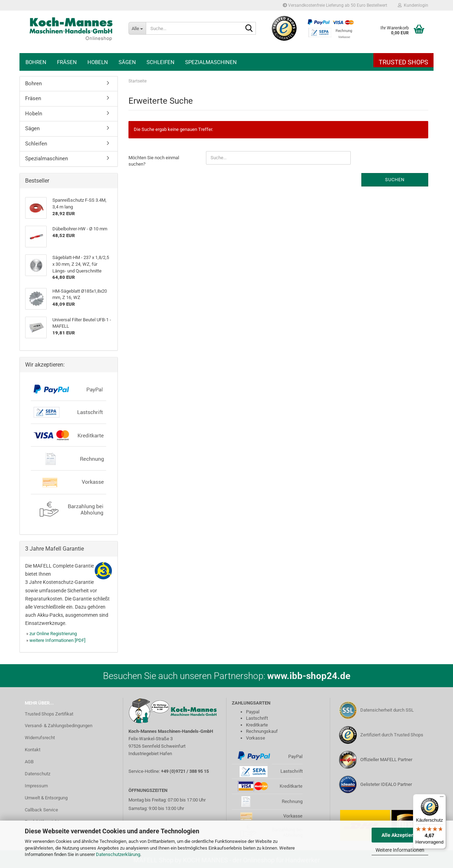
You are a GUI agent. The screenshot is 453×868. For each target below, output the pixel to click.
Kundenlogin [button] (413, 5)
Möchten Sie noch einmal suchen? (154, 161)
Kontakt (33, 750)
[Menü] (442, 798)
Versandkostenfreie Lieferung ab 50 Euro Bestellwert (335, 5)
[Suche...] (137, 28)
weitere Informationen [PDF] (57, 640)
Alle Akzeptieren (400, 835)
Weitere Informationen (400, 850)
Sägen (127, 62)
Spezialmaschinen (211, 62)
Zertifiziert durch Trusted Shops (392, 735)
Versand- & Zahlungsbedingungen (59, 726)
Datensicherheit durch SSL (387, 710)
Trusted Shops (403, 62)
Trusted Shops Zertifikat (49, 714)
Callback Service (41, 810)
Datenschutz (38, 774)
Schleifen (160, 62)
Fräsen (67, 62)
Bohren (36, 62)
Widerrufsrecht (40, 738)
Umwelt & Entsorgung (46, 798)
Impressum (36, 786)
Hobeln (98, 62)
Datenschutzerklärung (118, 854)
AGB (29, 762)
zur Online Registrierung (53, 634)
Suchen (395, 180)
